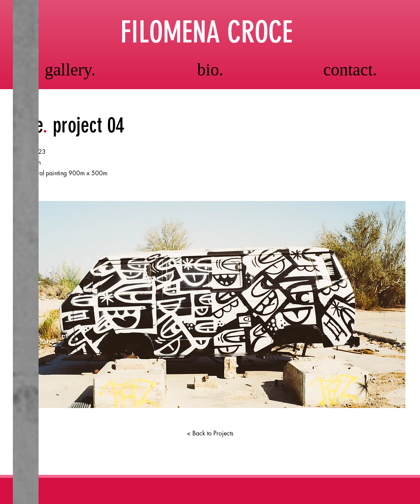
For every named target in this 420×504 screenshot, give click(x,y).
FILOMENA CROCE (207, 32)
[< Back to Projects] (210, 433)
